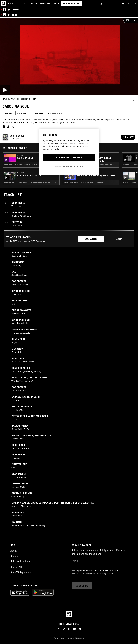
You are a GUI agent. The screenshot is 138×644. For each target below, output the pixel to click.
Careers (14, 556)
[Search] (101, 3)
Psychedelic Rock (55, 113)
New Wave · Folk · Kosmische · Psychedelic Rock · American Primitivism (31, 165)
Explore (33, 4)
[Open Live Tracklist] (127, 20)
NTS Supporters (72, 4)
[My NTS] (129, 4)
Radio (11, 4)
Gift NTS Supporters (21, 572)
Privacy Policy (106, 573)
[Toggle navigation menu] (134, 4)
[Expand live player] (134, 20)
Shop (57, 4)
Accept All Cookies (69, 157)
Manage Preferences (69, 166)
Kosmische (22, 113)
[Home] (4, 4)
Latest (21, 4)
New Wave (9, 113)
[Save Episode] (134, 99)
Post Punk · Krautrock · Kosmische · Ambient (83, 183)
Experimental (37, 113)
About (13, 551)
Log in (119, 239)
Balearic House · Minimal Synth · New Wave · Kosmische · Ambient (31, 183)
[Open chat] (123, 3)
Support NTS (17, 567)
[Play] (69, 56)
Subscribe (91, 239)
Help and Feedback (20, 561)
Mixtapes (45, 4)
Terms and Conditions (76, 638)
